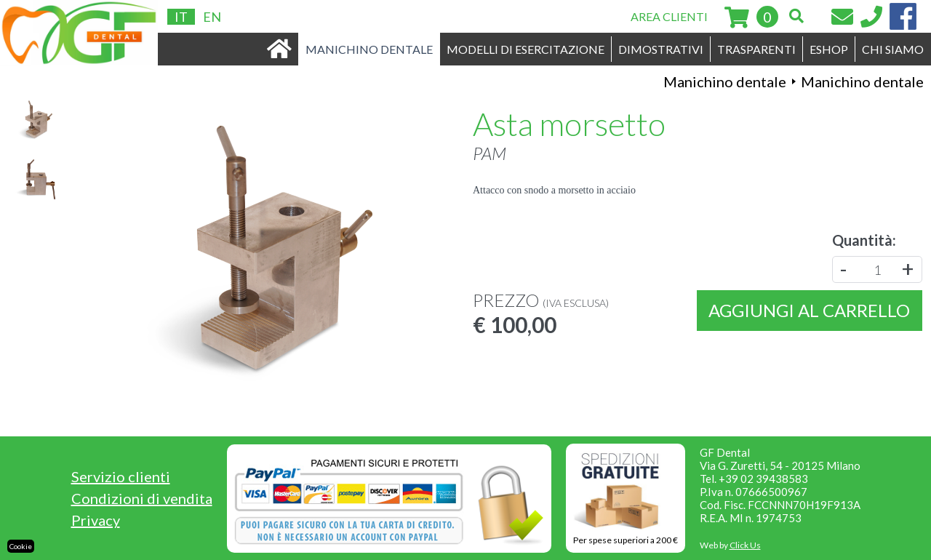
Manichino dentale (725, 81)
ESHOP (829, 49)
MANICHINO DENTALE (369, 49)
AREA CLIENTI (669, 16)
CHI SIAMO (893, 49)
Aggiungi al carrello (809, 310)
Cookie (21, 546)
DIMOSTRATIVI (661, 49)
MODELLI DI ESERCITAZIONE (526, 49)
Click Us (745, 545)
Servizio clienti (121, 476)
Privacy (96, 520)
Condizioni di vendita (142, 498)
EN (212, 17)
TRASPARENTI (756, 49)
